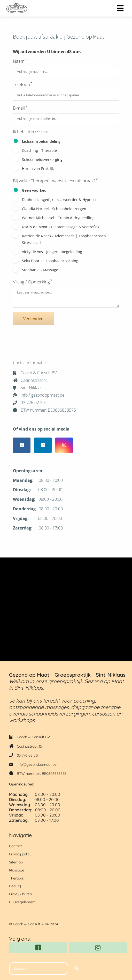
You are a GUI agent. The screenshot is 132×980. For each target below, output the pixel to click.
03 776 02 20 (27, 755)
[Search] (77, 969)
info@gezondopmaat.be (37, 764)
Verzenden (33, 319)
